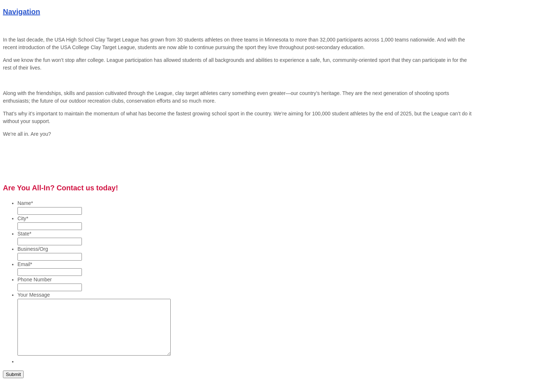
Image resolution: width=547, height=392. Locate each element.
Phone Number (35, 280)
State (24, 234)
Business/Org (33, 249)
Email (25, 264)
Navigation (21, 12)
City (23, 218)
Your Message (34, 295)
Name (25, 203)
